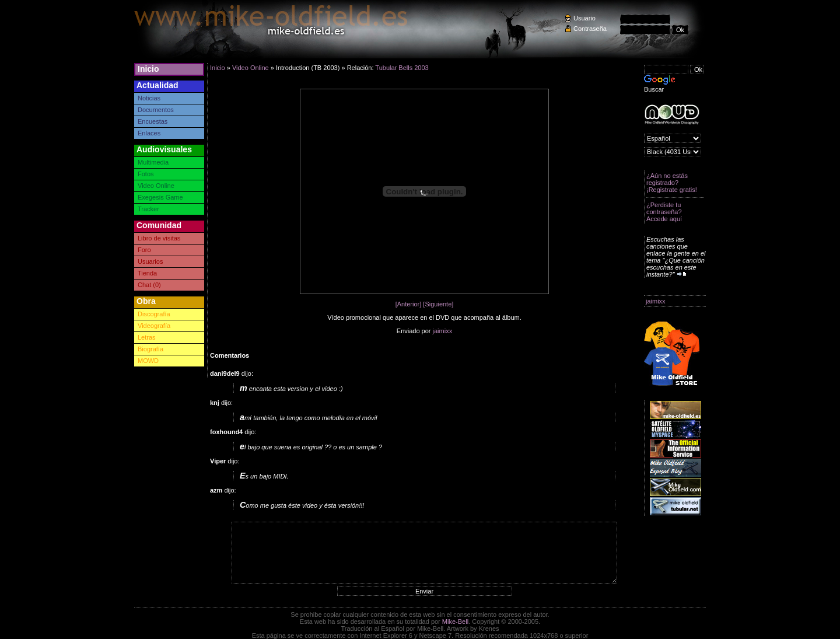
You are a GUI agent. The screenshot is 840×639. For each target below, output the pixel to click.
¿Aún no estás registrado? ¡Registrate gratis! (672, 183)
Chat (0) (149, 285)
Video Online (156, 186)
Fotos (146, 174)
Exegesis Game (160, 197)
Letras (147, 337)
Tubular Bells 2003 (402, 68)
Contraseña (590, 29)
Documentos (156, 110)
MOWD (148, 361)
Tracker (148, 209)
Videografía (154, 326)
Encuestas (153, 121)
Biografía (150, 349)
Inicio (148, 69)
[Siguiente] (438, 304)
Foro (144, 250)
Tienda (147, 273)
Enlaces (149, 133)
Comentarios (230, 355)
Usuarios (150, 261)
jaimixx (656, 301)
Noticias (149, 98)
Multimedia (153, 162)
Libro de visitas (159, 238)
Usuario (584, 18)
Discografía (154, 314)
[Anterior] (409, 304)
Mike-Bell (455, 621)
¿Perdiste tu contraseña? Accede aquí (664, 212)
